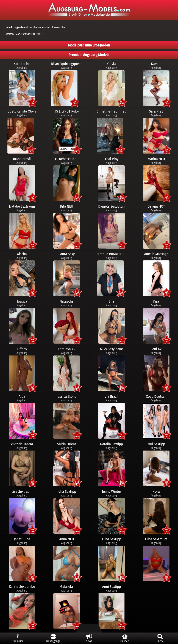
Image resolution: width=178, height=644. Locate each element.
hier (39, 34)
